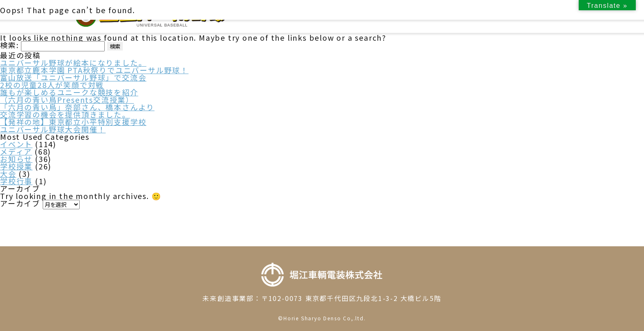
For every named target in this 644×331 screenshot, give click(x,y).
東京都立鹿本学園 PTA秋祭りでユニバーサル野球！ (94, 70)
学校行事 (16, 181)
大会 (8, 174)
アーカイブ (20, 203)
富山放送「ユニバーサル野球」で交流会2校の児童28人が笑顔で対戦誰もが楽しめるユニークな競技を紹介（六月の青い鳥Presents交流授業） (73, 88)
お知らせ (16, 159)
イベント (16, 144)
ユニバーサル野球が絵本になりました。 (73, 62)
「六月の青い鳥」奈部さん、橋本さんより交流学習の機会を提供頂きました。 (77, 111)
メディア (16, 151)
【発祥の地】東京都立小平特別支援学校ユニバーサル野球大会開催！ (73, 125)
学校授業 (16, 166)
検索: (9, 45)
